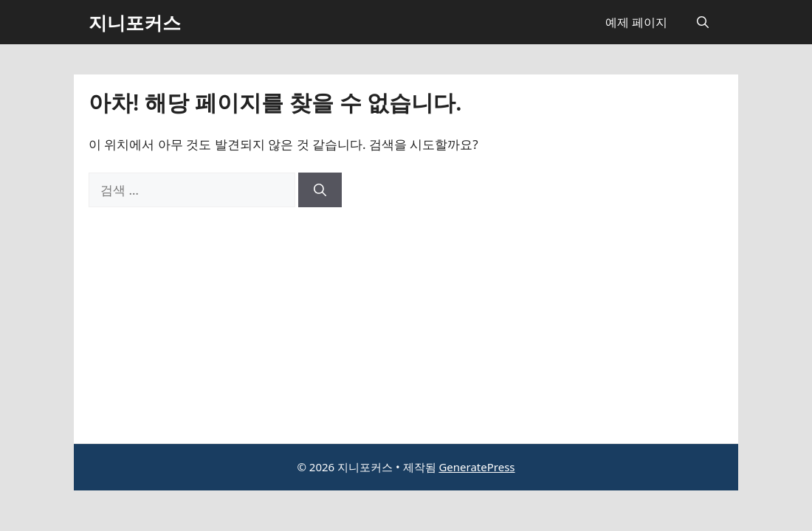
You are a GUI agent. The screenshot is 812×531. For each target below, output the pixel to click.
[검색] (320, 190)
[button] (703, 22)
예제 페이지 (636, 22)
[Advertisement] (406, 318)
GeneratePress (476, 467)
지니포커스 (135, 22)
